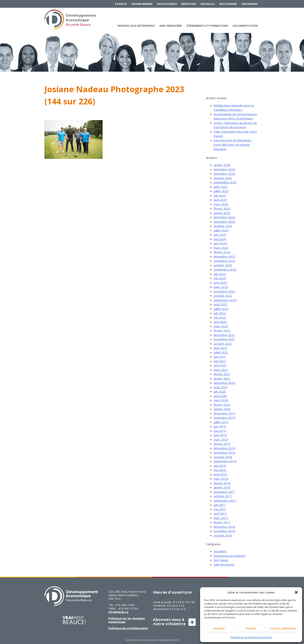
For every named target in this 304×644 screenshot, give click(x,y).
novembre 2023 (224, 261)
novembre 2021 (224, 339)
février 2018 (222, 483)
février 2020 (222, 405)
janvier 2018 (222, 487)
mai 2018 (220, 470)
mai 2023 (220, 278)
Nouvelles (208, 4)
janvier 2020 (222, 409)
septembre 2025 (225, 182)
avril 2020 (220, 396)
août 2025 (221, 187)
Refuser (251, 628)
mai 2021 (220, 361)
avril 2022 (220, 322)
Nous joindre (228, 4)
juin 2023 (220, 274)
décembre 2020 (224, 383)
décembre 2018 (224, 448)
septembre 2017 (225, 500)
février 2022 (222, 330)
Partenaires (250, 4)
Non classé (221, 560)
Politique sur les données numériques (251, 637)
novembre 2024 (224, 222)
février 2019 (222, 444)
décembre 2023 (224, 256)
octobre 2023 (223, 265)
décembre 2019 (224, 413)
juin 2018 (220, 466)
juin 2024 (220, 235)
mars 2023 (221, 287)
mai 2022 (220, 317)
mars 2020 (221, 400)
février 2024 (222, 252)
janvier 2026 (222, 165)
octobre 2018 (223, 457)
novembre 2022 (224, 291)
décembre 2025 (224, 169)
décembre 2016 (224, 527)
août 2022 (221, 304)
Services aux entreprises (136, 26)
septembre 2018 (225, 461)
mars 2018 (221, 479)
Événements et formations (207, 26)
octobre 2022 (223, 296)
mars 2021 (221, 370)
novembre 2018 (224, 452)
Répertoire (189, 4)
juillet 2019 (221, 422)
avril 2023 (220, 283)
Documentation (245, 26)
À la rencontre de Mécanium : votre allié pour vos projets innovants (233, 145)
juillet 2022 (221, 309)
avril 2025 (220, 200)
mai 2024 (220, 239)
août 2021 (221, 348)
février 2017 (222, 522)
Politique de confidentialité (128, 628)
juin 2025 (220, 195)
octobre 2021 (223, 344)
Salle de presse (224, 564)
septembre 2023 (225, 269)
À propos (121, 4)
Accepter (219, 628)
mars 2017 (221, 518)
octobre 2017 (223, 496)
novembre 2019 (224, 418)
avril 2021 (220, 365)
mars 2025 (221, 204)
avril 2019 (220, 435)
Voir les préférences (283, 628)
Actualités (220, 551)
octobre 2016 (223, 535)
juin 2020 (220, 391)
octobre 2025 (223, 178)
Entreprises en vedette (229, 556)
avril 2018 (220, 474)
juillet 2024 (221, 230)
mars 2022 (221, 326)
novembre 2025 (224, 174)
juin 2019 (220, 426)
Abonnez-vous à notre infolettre (169, 622)
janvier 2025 (222, 213)
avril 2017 (220, 513)
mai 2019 (220, 431)
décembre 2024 (224, 217)
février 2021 (222, 374)
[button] (296, 592)
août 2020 (221, 387)
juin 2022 (220, 313)
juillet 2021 (221, 352)
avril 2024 (220, 243)
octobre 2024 (223, 226)
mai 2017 (220, 509)
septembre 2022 (225, 300)
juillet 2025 (221, 191)
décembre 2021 (224, 335)
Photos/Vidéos (167, 4)
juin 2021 (220, 357)
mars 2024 (221, 248)
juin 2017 (220, 505)
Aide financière (171, 26)
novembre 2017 (224, 492)
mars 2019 (221, 439)
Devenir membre (142, 4)
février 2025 (222, 208)
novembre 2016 (224, 531)
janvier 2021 (222, 378)
